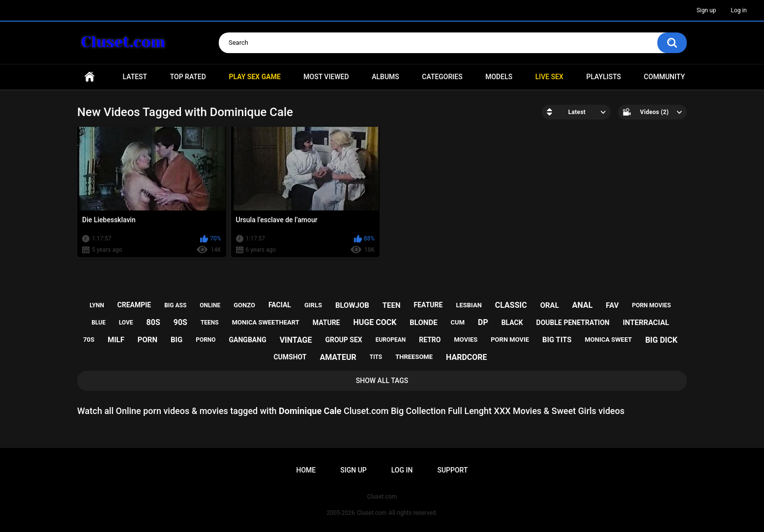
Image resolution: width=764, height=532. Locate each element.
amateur (338, 357)
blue (99, 323)
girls (313, 305)
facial (280, 305)
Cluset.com (372, 513)
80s (153, 322)
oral (550, 305)
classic (511, 305)
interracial (646, 323)
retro (430, 340)
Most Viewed (326, 77)
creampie (134, 305)
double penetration (573, 323)
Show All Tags (382, 381)
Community (664, 77)
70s (89, 340)
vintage (296, 340)
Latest (135, 77)
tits (376, 357)
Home (89, 77)
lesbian (469, 305)
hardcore (467, 357)
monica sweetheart (266, 322)
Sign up (706, 10)
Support (452, 470)
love (126, 323)
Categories (442, 77)
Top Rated (188, 77)
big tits (557, 340)
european (391, 340)
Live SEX (549, 77)
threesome (414, 357)
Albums (385, 77)
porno (206, 340)
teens (210, 323)
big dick (661, 340)
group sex (343, 340)
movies (466, 340)
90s (180, 322)
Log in (739, 10)
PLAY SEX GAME (254, 77)
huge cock (375, 322)
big (176, 340)
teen (392, 305)
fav (612, 305)
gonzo (244, 305)
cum (458, 322)
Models (499, 77)
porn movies (651, 305)
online (210, 305)
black (512, 323)
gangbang (248, 340)
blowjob (352, 305)
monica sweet (608, 340)
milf (116, 340)
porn (147, 340)
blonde (423, 323)
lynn (97, 305)
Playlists (603, 77)
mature (326, 323)
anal (583, 305)
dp (483, 322)
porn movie (510, 340)
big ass (175, 305)
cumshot (290, 357)
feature (428, 305)
